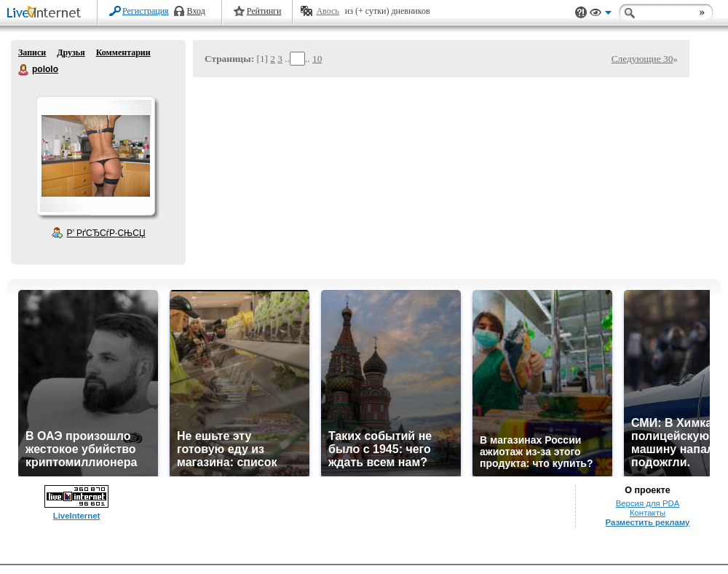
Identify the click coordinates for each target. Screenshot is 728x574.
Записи (32, 52)
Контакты (648, 513)
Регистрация (146, 11)
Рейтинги (264, 11)
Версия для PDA (648, 503)
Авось (327, 11)
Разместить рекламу (648, 522)
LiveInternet (47, 13)
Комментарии (123, 52)
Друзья (71, 52)
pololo (24, 70)
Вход (196, 11)
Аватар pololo (95, 156)
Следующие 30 (642, 59)
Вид (601, 15)
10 (317, 59)
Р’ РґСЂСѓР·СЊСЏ (106, 233)
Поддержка (581, 13)
